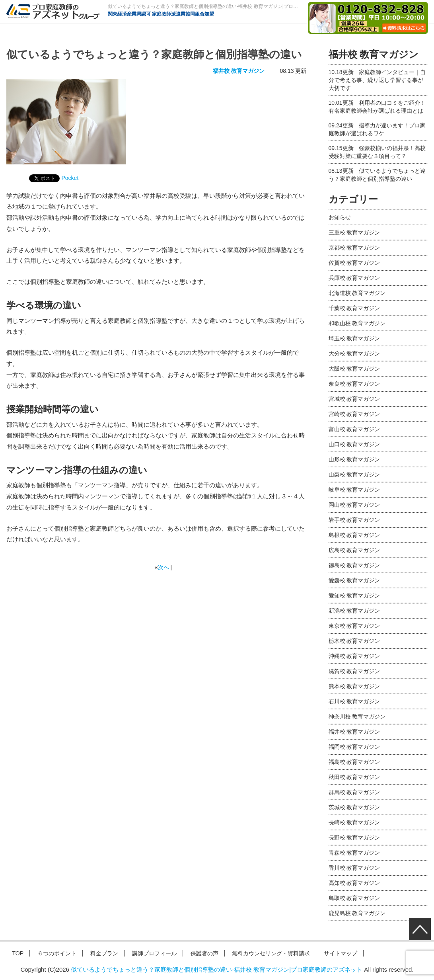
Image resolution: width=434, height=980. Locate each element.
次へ (163, 567)
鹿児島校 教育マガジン (357, 913)
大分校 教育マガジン (354, 353)
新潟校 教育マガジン (354, 611)
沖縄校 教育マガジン (354, 656)
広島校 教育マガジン (354, 550)
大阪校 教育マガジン (354, 369)
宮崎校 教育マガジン (354, 414)
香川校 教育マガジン (354, 868)
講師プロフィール (154, 953)
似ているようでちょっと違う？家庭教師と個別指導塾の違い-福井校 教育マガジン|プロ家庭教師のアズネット (217, 969)
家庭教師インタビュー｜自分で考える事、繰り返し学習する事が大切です (377, 80)
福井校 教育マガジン (239, 71)
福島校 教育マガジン (354, 762)
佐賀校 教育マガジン (354, 263)
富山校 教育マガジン (354, 429)
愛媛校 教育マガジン (354, 580)
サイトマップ (341, 953)
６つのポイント (57, 953)
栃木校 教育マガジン (354, 641)
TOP (18, 953)
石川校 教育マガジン (354, 701)
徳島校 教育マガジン (354, 565)
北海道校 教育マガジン (357, 293)
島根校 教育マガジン (354, 535)
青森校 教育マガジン (354, 853)
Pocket (70, 178)
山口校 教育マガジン (354, 444)
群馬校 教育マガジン (354, 792)
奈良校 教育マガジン (354, 384)
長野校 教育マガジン (354, 837)
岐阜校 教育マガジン (354, 490)
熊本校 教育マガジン (354, 686)
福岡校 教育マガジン (354, 747)
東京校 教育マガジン (354, 626)
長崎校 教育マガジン (354, 822)
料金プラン (104, 953)
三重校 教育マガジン (354, 232)
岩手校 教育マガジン (354, 520)
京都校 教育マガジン (354, 248)
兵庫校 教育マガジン (354, 278)
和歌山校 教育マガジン (357, 323)
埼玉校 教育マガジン (354, 338)
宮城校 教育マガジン (354, 399)
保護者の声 (204, 953)
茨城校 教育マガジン (354, 807)
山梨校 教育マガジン (354, 474)
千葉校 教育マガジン (354, 308)
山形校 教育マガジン (354, 459)
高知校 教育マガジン (354, 883)
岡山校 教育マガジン (354, 505)
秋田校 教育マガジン (354, 777)
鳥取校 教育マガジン (354, 898)
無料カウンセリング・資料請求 (271, 953)
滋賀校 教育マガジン (354, 671)
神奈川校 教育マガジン (357, 716)
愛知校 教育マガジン (354, 595)
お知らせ (340, 217)
